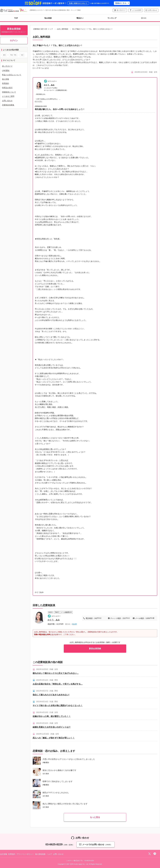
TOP (16, 18)
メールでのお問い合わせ (95, 844)
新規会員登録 (95, 649)
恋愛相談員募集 (8, 105)
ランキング (112, 18)
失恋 (22, 55)
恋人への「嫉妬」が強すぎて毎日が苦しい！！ (54, 738)
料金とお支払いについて (12, 75)
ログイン (14, 41)
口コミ (144, 18)
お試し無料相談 (62, 29)
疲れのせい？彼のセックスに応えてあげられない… (56, 673)
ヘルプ (49, 854)
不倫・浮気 (13, 55)
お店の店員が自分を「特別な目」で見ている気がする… (58, 684)
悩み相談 (48, 18)
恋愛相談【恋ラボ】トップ (43, 29)
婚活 (4, 55)
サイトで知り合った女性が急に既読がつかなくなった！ (58, 706)
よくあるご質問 (8, 96)
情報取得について (9, 92)
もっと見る (95, 817)
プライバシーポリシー (25, 854)
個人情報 (5, 79)
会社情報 (4, 854)
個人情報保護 (40, 854)
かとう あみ (49, 85)
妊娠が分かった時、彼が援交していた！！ (52, 716)
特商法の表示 (7, 88)
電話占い (80, 18)
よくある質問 (137, 10)
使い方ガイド (121, 10)
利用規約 (5, 83)
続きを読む (39, 101)
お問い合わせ (153, 10)
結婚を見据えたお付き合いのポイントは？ (52, 727)
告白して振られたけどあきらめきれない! (51, 695)
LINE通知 (6, 71)
